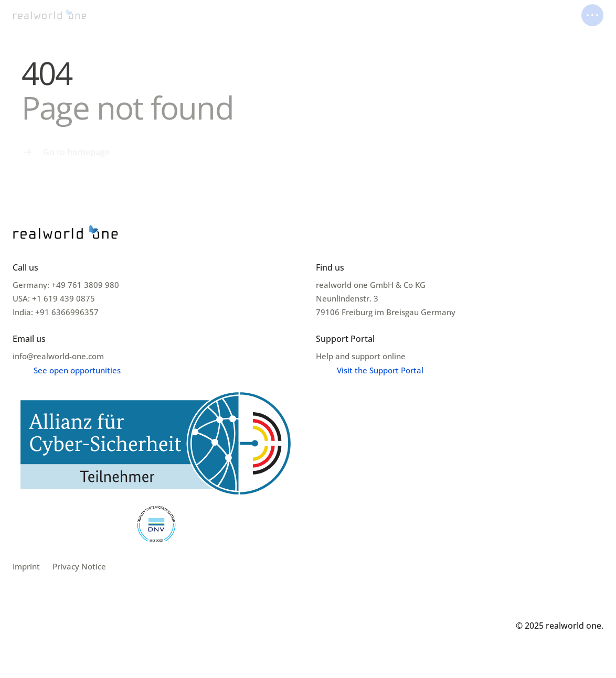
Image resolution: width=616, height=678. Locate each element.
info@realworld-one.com (58, 356)
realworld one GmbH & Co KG (371, 285)
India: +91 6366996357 (56, 312)
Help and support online (361, 356)
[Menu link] (66, 152)
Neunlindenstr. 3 (348, 298)
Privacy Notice (79, 566)
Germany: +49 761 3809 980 (66, 285)
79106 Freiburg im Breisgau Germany (386, 312)
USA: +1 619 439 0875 (54, 298)
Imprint (26, 566)
